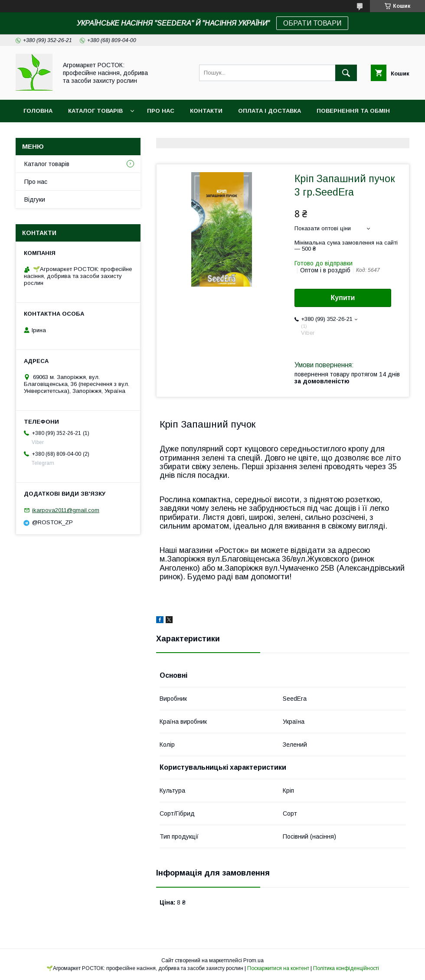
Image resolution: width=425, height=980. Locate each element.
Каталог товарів (95, 111)
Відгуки (35, 199)
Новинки (38, 133)
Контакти (206, 111)
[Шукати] (346, 73)
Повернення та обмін (353, 111)
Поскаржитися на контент (278, 968)
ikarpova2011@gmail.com (66, 510)
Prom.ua (253, 960)
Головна (38, 111)
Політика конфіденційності (346, 968)
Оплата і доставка (270, 111)
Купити (343, 298)
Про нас (161, 111)
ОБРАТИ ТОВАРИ (312, 23)
